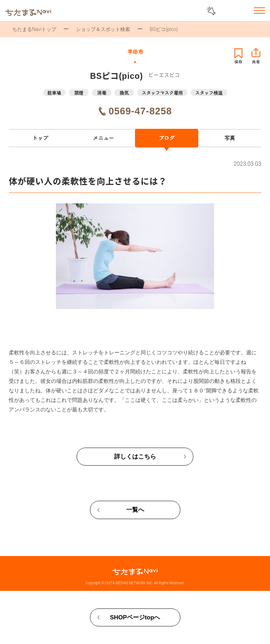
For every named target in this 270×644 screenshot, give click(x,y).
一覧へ (135, 510)
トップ (40, 138)
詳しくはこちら (135, 457)
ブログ (166, 138)
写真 (230, 138)
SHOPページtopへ (135, 617)
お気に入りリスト (241, 11)
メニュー (103, 138)
